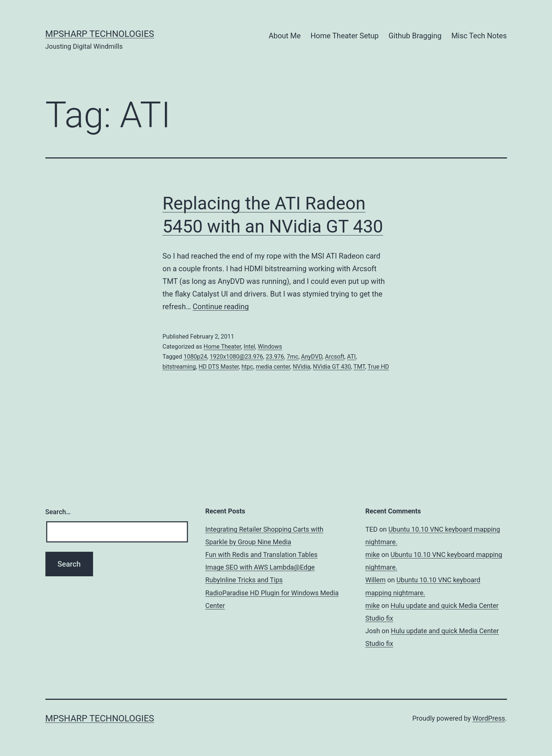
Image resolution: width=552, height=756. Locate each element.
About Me (285, 36)
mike (373, 555)
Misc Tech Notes (479, 36)
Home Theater (222, 347)
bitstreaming (179, 367)
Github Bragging (415, 36)
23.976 (275, 357)
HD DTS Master (218, 367)
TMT (359, 367)
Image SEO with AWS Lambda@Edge (260, 567)
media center (273, 367)
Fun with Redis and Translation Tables (262, 555)
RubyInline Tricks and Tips (244, 580)
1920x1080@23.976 (236, 357)
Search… (58, 512)
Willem (376, 580)
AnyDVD (312, 357)
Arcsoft (335, 357)
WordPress (489, 718)
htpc (247, 367)
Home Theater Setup (344, 36)
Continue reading (221, 307)
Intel (250, 347)
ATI (351, 357)
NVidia (301, 367)
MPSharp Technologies (100, 34)
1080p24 (195, 357)
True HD (379, 367)
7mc (292, 357)
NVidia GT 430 (332, 367)
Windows (270, 347)
